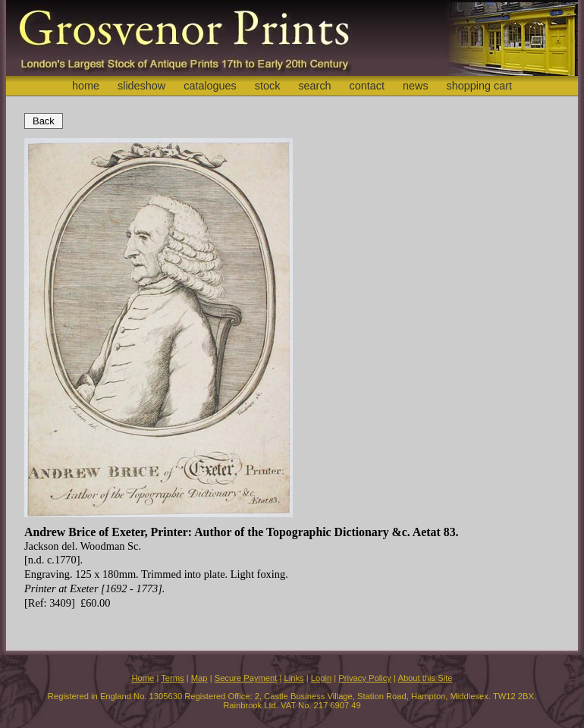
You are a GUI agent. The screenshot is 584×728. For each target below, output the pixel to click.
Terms (172, 678)
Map (199, 678)
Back (44, 121)
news (416, 86)
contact (367, 86)
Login (321, 678)
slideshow (141, 86)
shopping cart (479, 86)
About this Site (425, 678)
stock (268, 86)
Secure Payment (246, 678)
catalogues (210, 86)
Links (294, 678)
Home (143, 678)
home (86, 86)
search (314, 86)
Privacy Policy (365, 678)
